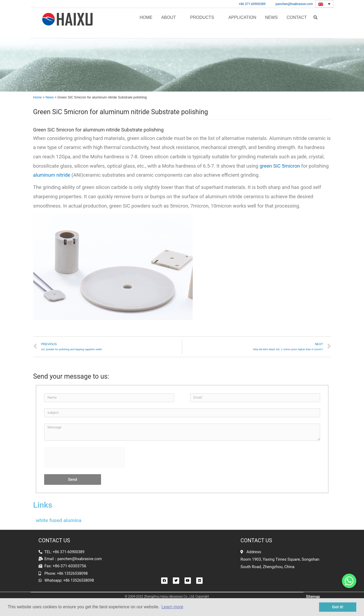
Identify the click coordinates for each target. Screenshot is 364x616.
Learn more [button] (172, 607)
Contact (297, 23)
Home (146, 23)
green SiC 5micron (280, 166)
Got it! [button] (338, 607)
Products (202, 23)
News (271, 23)
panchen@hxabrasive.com (294, 4)
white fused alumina (59, 521)
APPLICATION (242, 23)
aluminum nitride (52, 175)
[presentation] (85, 458)
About (168, 23)
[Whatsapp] (349, 581)
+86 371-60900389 (252, 4)
